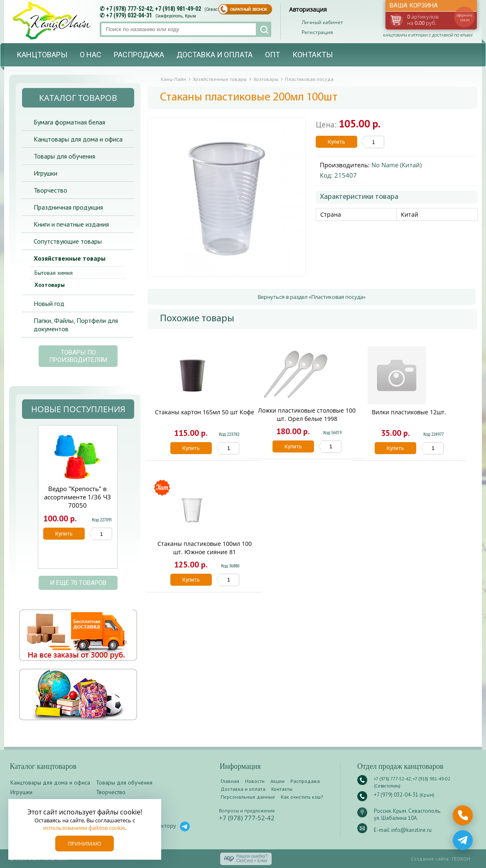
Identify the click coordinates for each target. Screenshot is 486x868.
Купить (336, 142)
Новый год (49, 303)
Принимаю (85, 844)
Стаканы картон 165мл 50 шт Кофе (205, 412)
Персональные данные (248, 797)
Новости (255, 781)
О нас (91, 55)
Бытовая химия (54, 273)
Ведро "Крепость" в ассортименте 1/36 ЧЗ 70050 (77, 497)
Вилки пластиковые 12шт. (409, 412)
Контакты (313, 55)
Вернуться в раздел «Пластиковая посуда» (312, 297)
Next (127, 501)
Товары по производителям (78, 356)
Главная (230, 781)
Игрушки (45, 173)
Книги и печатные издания (71, 224)
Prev (27, 501)
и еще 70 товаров (78, 583)
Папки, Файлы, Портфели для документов (76, 325)
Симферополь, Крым (176, 16)
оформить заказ (464, 17)
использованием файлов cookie (84, 828)
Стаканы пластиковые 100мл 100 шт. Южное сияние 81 (205, 548)
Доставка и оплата (215, 55)
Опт (272, 55)
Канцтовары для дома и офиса (78, 139)
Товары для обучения (64, 156)
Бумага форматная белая (69, 122)
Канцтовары (42, 55)
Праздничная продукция (68, 207)
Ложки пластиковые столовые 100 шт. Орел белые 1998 (307, 414)
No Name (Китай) (396, 165)
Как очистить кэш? (302, 797)
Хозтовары (50, 285)
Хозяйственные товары (70, 258)
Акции (277, 781)
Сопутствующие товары (68, 241)
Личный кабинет (322, 22)
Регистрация (317, 32)
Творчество (50, 190)
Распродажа (139, 55)
